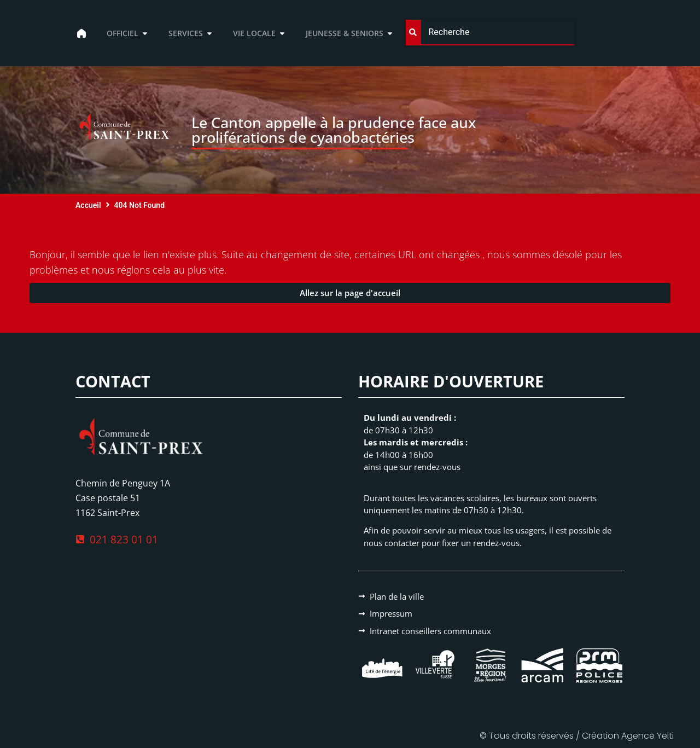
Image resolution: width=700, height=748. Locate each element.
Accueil (88, 205)
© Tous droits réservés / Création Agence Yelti (577, 736)
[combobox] (490, 33)
